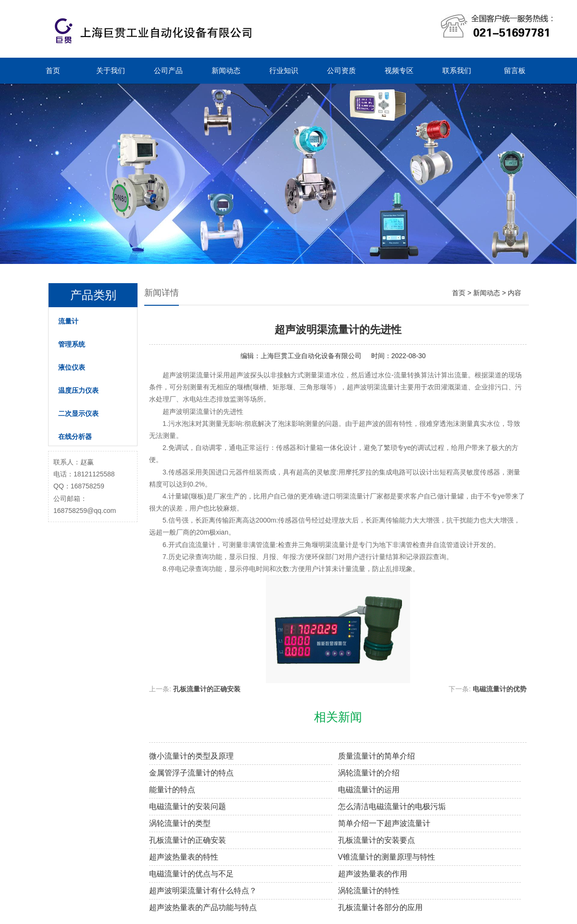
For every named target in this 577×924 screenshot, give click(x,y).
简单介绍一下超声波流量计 (384, 823)
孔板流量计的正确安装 (207, 689)
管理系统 (72, 344)
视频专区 (399, 70)
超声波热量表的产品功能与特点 (203, 907)
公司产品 (168, 70)
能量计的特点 (172, 790)
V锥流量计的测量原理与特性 (387, 857)
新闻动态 (226, 70)
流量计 (68, 321)
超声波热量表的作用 (373, 874)
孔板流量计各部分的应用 (380, 907)
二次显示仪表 (78, 413)
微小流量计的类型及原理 (191, 756)
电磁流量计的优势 (500, 689)
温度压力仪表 (78, 390)
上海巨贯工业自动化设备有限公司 (311, 356)
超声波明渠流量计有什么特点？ (203, 891)
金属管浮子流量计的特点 (191, 773)
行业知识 (284, 70)
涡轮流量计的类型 (180, 823)
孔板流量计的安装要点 (376, 840)
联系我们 (457, 70)
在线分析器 (75, 437)
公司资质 (341, 70)
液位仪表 (72, 367)
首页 (53, 70)
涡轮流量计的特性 (369, 891)
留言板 (515, 70)
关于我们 (111, 70)
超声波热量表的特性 (184, 857)
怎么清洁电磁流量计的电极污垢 (392, 806)
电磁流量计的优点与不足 (191, 874)
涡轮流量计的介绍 (369, 773)
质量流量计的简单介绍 (376, 756)
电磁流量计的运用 (369, 790)
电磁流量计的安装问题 (188, 806)
